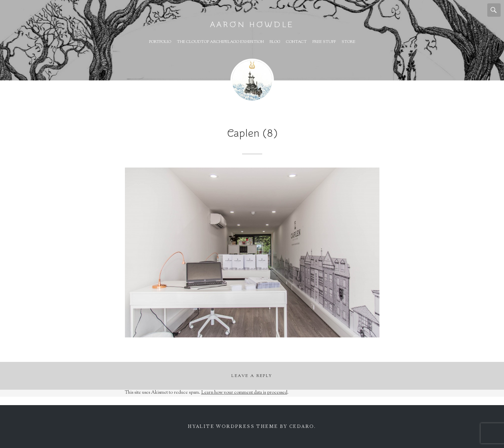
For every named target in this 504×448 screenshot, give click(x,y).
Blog (275, 42)
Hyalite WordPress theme (233, 426)
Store (348, 42)
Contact (296, 42)
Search (494, 10)
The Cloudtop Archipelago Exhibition (220, 42)
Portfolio (160, 42)
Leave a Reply (252, 376)
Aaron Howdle (252, 25)
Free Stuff (324, 42)
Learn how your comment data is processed (244, 393)
